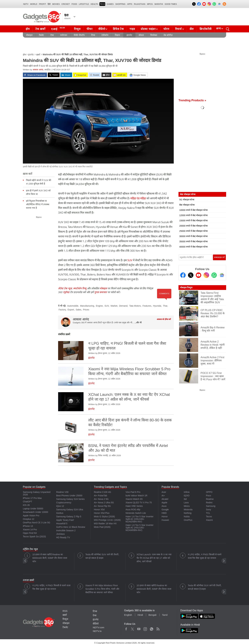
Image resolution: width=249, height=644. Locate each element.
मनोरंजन (64, 35)
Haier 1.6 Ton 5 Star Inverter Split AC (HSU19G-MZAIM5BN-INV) (140, 528)
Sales (79, 310)
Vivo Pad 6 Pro (133, 492)
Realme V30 (62, 492)
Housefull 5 (62, 523)
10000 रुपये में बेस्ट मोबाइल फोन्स (193, 210)
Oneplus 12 (29, 519)
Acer (164, 492)
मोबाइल (29, 35)
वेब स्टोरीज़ (168, 35)
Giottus (60, 513)
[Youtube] (199, 275)
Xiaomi (209, 520)
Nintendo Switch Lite (136, 513)
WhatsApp (152, 628)
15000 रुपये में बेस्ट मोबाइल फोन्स (193, 221)
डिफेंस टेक (118, 29)
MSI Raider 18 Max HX (105, 523)
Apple (164, 503)
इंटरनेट (129, 35)
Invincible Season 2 (66, 530)
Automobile (73, 306)
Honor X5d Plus (102, 513)
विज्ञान (117, 35)
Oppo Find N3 (30, 533)
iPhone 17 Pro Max (32, 498)
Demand (123, 306)
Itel (185, 499)
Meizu (187, 506)
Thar (165, 306)
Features (147, 306)
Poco (209, 496)
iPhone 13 (28, 526)
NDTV (26, 4)
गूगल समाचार (101, 292)
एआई (59, 29)
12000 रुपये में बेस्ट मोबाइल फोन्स (193, 215)
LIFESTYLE (84, 4)
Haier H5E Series (134, 506)
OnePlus (188, 520)
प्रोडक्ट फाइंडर (148, 29)
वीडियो (102, 29)
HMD (164, 513)
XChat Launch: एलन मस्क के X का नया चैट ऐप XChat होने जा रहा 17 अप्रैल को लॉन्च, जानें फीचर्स (154, 558)
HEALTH (94, 4)
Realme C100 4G (102, 492)
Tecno (209, 517)
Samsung (211, 506)
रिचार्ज (178, 29)
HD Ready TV (63, 537)
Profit (42, 4)
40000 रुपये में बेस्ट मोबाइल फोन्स (193, 247)
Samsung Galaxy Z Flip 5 (69, 517)
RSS (65, 611)
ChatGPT (27, 502)
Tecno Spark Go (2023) (34, 537)
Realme (210, 499)
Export (71, 310)
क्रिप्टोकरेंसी (205, 29)
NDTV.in (97, 631)
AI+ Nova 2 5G (101, 499)
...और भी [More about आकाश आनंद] (138, 323)
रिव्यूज (77, 29)
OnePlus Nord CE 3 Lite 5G (37, 523)
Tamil (165, 615)
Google (165, 510)
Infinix (187, 492)
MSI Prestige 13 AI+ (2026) (107, 520)
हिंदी (49, 4)
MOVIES (56, 4)
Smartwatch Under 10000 (35, 512)
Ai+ (163, 496)
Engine (99, 306)
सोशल (141, 35)
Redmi (209, 503)
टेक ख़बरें (40, 29)
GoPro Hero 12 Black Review (71, 527)
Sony (209, 510)
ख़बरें (38, 55)
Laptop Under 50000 (33, 509)
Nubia (187, 517)
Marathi (159, 4)
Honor (165, 517)
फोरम (166, 29)
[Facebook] (183, 275)
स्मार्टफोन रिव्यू (80, 288)
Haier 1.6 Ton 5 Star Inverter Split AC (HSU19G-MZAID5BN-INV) (140, 519)
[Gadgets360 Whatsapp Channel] (214, 275)
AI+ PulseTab (100, 496)
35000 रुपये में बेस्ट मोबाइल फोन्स (193, 241)
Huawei (165, 520)
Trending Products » (192, 100)
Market (114, 306)
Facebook (126, 628)
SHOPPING (120, 4)
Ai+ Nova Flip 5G (102, 506)
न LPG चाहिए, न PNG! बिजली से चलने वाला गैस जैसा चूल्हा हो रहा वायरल (205, 556)
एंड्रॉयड (66, 292)
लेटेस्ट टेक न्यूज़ (65, 288)
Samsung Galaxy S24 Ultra (70, 510)
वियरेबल (154, 35)
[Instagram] (206, 275)
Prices (86, 310)
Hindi (140, 615)
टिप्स (93, 35)
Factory (62, 310)
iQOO (187, 496)
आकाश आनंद (38, 70)
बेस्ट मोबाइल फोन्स (187, 205)
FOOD (74, 4)
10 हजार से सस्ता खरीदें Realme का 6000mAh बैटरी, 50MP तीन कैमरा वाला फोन (50, 558)
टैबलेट (41, 35)
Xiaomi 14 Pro (30, 530)
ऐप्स (52, 35)
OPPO (209, 492)
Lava (186, 503)
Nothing (188, 513)
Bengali (152, 615)
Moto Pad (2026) (102, 527)
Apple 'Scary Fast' (65, 520)
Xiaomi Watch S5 (134, 499)
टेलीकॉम (105, 35)
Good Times (171, 4)
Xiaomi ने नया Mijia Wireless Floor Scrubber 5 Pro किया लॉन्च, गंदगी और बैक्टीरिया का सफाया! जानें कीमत (102, 589)
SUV (130, 260)
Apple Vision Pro (31, 516)
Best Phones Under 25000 (69, 496)
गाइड (132, 29)
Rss (158, 628)
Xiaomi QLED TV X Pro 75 (139, 503)
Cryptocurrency (64, 503)
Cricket (66, 4)
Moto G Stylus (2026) (104, 517)
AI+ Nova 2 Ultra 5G (104, 503)
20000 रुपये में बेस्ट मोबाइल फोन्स (193, 226)
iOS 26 (26, 505)
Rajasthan (140, 4)
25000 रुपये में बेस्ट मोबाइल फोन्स (193, 231)
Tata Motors (135, 306)
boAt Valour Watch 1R (136, 496)
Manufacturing (87, 306)
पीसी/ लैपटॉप (79, 35)
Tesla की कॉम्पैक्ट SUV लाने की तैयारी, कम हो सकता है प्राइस (102, 556)
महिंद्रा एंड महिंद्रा (138, 198)
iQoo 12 (60, 506)
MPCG (150, 4)
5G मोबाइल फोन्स (187, 200)
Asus (164, 506)
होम (28, 29)
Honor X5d (99, 510)
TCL (208, 513)
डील (192, 29)
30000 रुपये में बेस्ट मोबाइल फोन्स (193, 236)
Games (110, 4)
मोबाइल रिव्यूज (186, 288)
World (34, 4)
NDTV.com (98, 627)
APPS (130, 4)
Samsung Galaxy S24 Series (70, 499)
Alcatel (165, 499)
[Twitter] (191, 275)
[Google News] (222, 275)
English (128, 615)
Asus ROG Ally (133, 510)
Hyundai (157, 306)
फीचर (89, 29)
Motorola (188, 510)
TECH (102, 4)
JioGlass (61, 534)
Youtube (139, 628)
